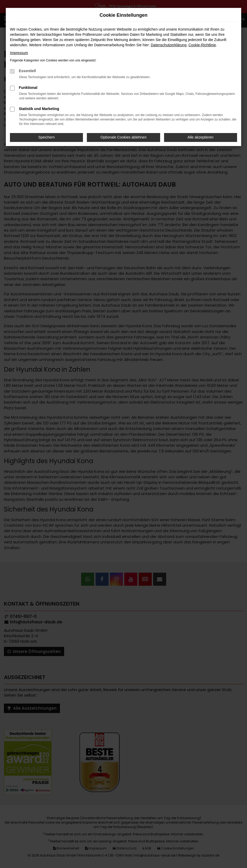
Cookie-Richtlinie (202, 45)
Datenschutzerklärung (169, 45)
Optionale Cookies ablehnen (124, 137)
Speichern (46, 137)
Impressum (19, 53)
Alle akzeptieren (201, 137)
